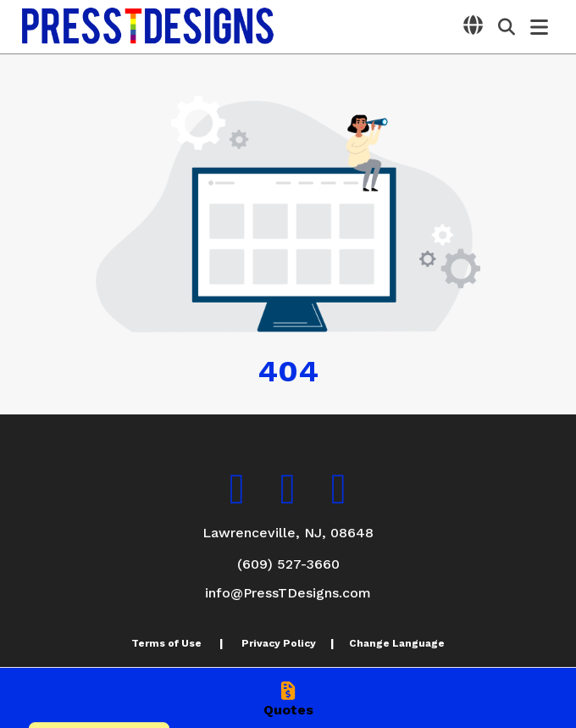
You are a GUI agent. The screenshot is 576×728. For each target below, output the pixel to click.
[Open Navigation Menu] (539, 27)
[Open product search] (507, 27)
